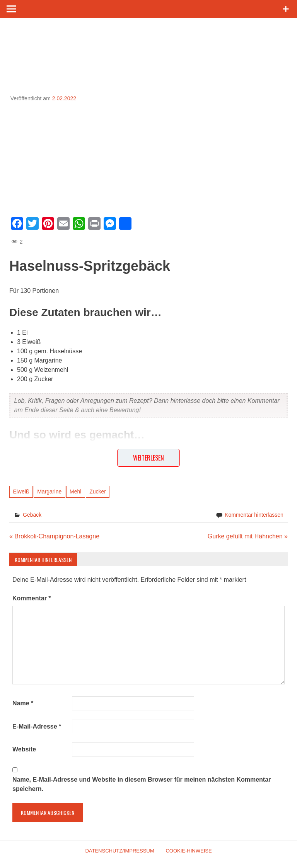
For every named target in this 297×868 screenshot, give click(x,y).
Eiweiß (21, 492)
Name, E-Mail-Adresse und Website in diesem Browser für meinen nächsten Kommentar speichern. (142, 784)
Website (24, 749)
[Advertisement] (148, 157)
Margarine (49, 492)
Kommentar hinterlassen (254, 515)
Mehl (75, 492)
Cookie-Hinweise (189, 851)
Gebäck (32, 515)
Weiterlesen (148, 458)
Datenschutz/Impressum (119, 851)
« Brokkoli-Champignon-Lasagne (54, 536)
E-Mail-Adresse (37, 726)
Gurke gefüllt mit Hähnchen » (248, 536)
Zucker (98, 492)
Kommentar (32, 598)
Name (23, 703)
